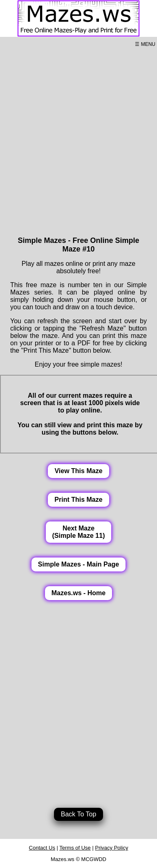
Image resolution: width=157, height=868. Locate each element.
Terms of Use (75, 848)
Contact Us (42, 848)
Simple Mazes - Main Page (78, 564)
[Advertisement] (79, 141)
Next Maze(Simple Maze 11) (79, 532)
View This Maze (78, 471)
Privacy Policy (111, 848)
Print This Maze (78, 500)
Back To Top (79, 814)
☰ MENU (145, 44)
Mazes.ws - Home (78, 593)
